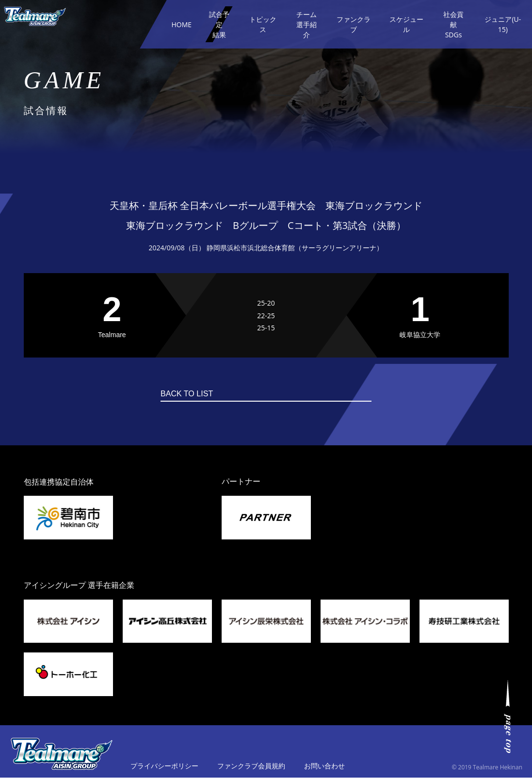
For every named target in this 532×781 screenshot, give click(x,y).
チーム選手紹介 (306, 24)
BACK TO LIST (248, 395)
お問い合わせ (324, 769)
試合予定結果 (219, 24)
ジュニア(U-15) (503, 24)
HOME (181, 24)
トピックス (263, 24)
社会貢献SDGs (453, 24)
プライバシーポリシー (164, 769)
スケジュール (406, 24)
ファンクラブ (354, 24)
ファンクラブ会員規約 (251, 769)
